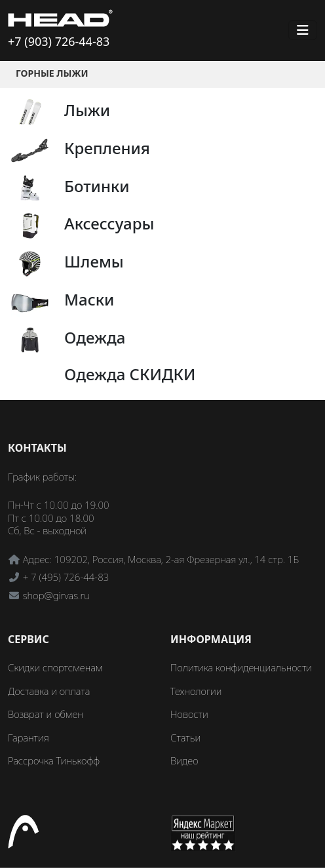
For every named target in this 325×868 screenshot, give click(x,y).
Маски (89, 299)
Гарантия (29, 738)
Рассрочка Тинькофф (54, 760)
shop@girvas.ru (56, 595)
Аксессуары (109, 223)
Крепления (107, 148)
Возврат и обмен (46, 714)
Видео (184, 760)
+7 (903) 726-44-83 (59, 41)
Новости (189, 714)
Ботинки (97, 186)
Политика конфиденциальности (241, 667)
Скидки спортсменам (55, 667)
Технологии (196, 691)
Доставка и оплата (49, 691)
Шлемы (94, 261)
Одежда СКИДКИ (130, 374)
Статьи (185, 738)
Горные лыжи (52, 73)
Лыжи (87, 110)
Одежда (95, 337)
